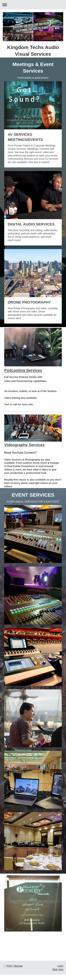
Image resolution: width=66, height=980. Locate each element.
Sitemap (18, 966)
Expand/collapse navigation (33, 5)
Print (7, 966)
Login (60, 966)
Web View (58, 969)
